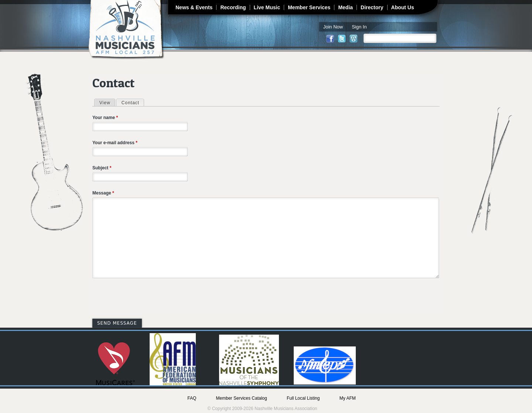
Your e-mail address (115, 143)
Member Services (309, 7)
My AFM (348, 398)
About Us (403, 7)
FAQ (192, 398)
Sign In (359, 27)
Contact (133, 102)
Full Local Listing (303, 398)
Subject (102, 168)
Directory (372, 7)
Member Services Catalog (242, 398)
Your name (105, 118)
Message (103, 193)
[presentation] (149, 300)
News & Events (194, 7)
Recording (233, 7)
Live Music (267, 7)
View (105, 103)
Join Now (333, 27)
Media (345, 7)
